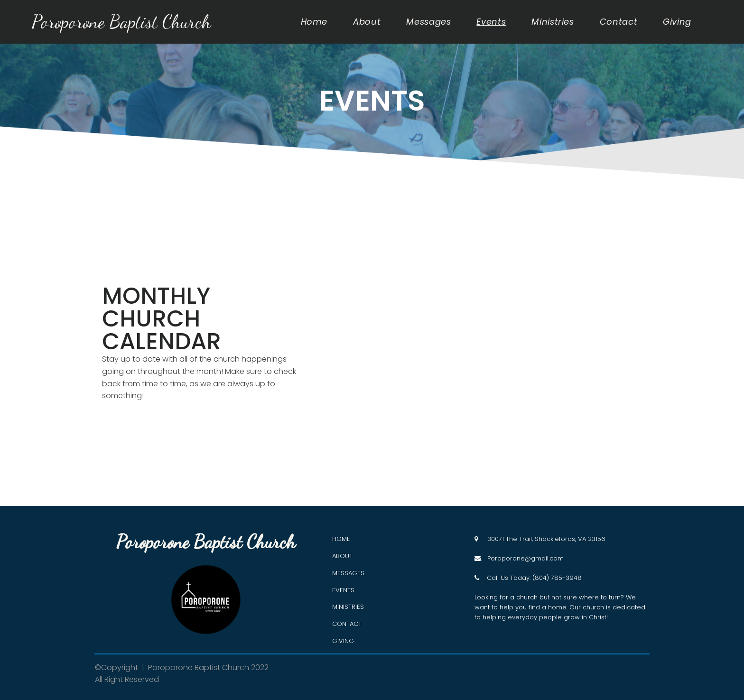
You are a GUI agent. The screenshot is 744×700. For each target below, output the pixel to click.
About (367, 22)
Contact (618, 22)
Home (314, 22)
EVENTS (343, 590)
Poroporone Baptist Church (124, 22)
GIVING (343, 641)
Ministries (553, 22)
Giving (677, 22)
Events (491, 22)
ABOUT (342, 556)
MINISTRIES (348, 607)
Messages (428, 22)
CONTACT (347, 624)
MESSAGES (348, 573)
